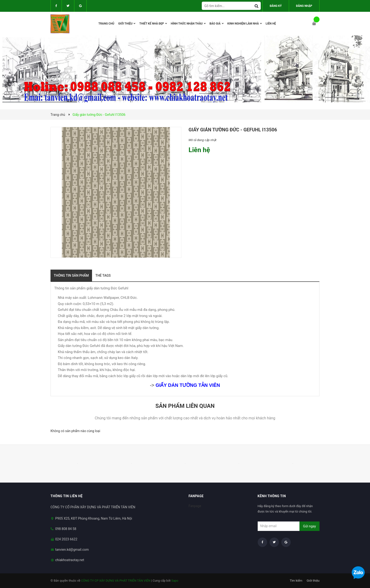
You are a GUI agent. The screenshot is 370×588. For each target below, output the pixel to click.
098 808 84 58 (66, 529)
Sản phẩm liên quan (185, 406)
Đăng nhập (304, 6)
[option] (77, 464)
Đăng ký (276, 6)
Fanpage (195, 506)
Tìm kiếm (296, 581)
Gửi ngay (309, 526)
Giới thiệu (313, 581)
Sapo (175, 581)
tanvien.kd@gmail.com (72, 550)
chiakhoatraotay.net (70, 560)
